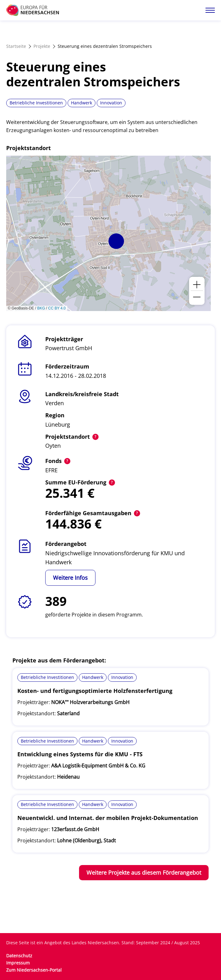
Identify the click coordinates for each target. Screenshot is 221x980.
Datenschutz (19, 956)
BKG (41, 308)
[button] (116, 241)
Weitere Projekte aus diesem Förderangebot (144, 872)
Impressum (18, 963)
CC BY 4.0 (57, 308)
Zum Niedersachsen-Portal (34, 970)
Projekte (42, 46)
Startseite (16, 46)
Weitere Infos (70, 578)
